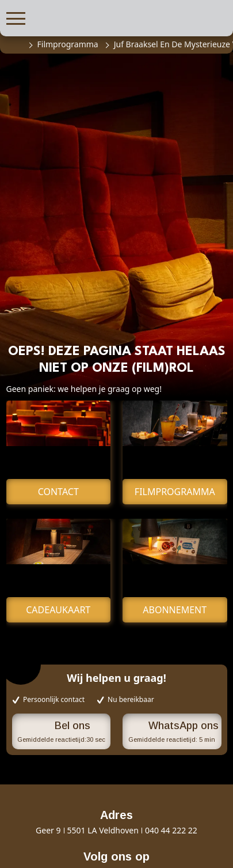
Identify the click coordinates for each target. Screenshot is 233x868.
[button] (16, 17)
